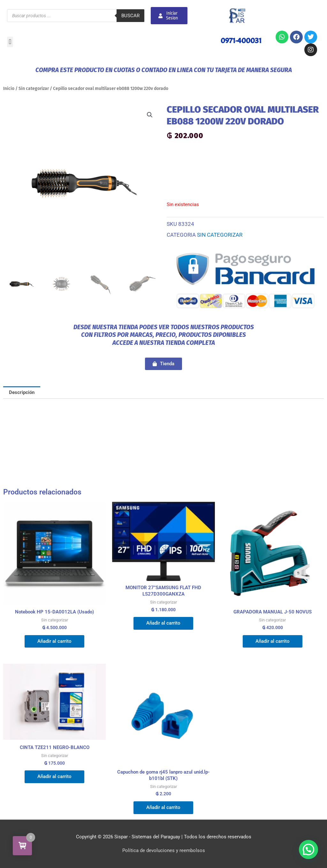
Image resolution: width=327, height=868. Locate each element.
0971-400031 (241, 41)
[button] (10, 42)
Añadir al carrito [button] (54, 641)
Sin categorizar (34, 89)
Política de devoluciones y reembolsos (164, 850)
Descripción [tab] (22, 392)
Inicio (9, 89)
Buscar (130, 16)
